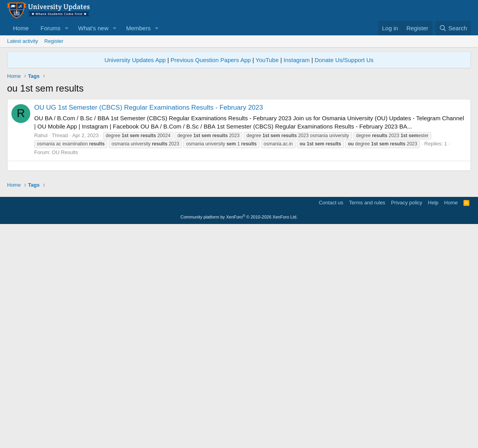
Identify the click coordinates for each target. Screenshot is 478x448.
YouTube (267, 60)
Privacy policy (407, 423)
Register (54, 41)
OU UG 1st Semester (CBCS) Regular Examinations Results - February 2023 (149, 107)
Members (139, 28)
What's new (93, 28)
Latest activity (23, 41)
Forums (51, 28)
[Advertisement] (239, 221)
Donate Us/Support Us (344, 60)
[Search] (453, 28)
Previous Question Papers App (211, 60)
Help (433, 423)
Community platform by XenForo (239, 437)
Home (21, 28)
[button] (67, 28)
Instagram (297, 60)
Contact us (331, 423)
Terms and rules (367, 423)
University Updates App (135, 60)
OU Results (65, 152)
